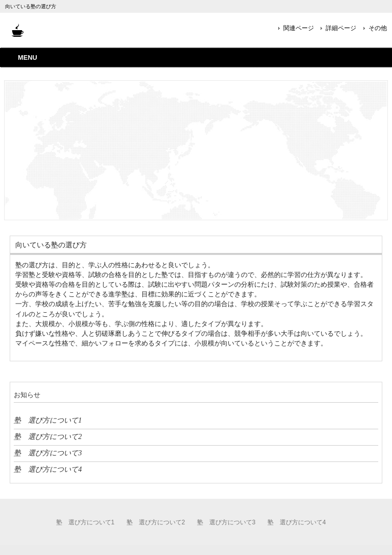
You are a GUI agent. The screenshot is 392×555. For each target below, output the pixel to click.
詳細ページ (341, 28)
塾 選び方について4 (48, 469)
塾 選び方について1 (48, 420)
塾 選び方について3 (48, 453)
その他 (378, 28)
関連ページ (299, 28)
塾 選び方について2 (48, 436)
